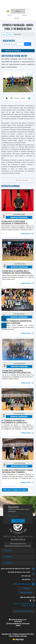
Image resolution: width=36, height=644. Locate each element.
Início (4, 34)
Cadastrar (18, 521)
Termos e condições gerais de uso (24, 604)
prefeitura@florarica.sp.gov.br (22, 584)
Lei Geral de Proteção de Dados (24, 611)
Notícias (10, 34)
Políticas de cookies (29, 606)
